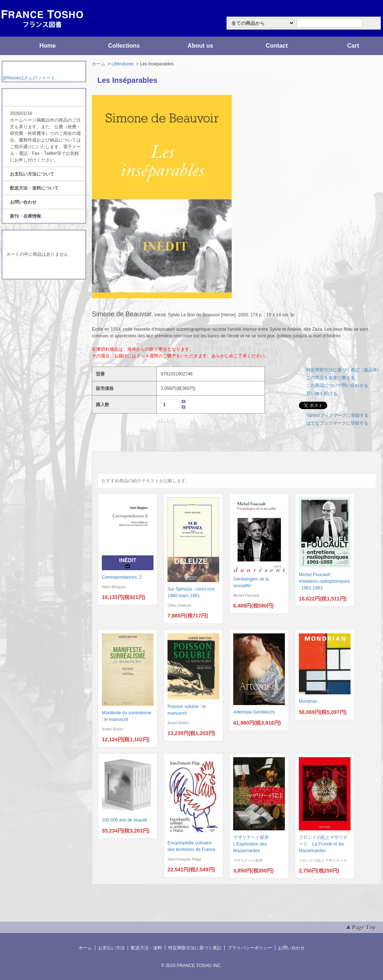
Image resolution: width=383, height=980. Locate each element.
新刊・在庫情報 (25, 216)
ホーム (99, 64)
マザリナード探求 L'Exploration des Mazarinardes (253, 844)
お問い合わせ (23, 202)
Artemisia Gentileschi (254, 712)
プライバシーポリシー (250, 948)
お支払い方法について (32, 174)
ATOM (37, 300)
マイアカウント (359, 9)
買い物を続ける (322, 394)
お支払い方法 (111, 948)
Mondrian (308, 701)
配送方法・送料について (34, 188)
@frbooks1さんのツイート (29, 78)
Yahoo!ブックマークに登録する (337, 415)
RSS (32, 293)
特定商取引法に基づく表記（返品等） (344, 370)
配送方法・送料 (146, 948)
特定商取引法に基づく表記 (195, 948)
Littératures (123, 64)
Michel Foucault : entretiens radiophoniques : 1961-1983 (324, 581)
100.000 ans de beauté (125, 820)
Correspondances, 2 (122, 577)
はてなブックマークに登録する (337, 423)
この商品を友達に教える (331, 378)
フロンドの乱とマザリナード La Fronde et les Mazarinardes (323, 844)
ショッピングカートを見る (44, 269)
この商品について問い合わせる (337, 385)
